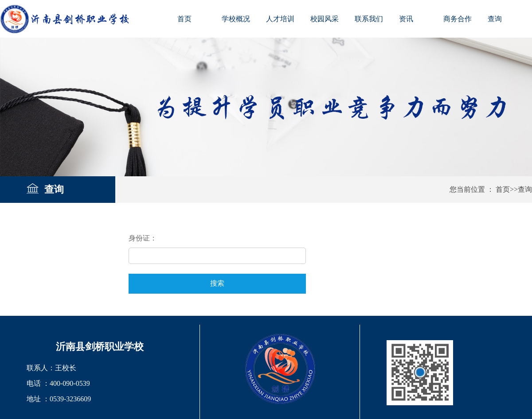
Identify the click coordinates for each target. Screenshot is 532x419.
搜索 (217, 283)
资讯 (406, 19)
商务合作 (458, 19)
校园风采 (325, 19)
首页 (184, 19)
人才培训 (280, 19)
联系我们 (369, 19)
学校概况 (236, 19)
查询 (495, 19)
